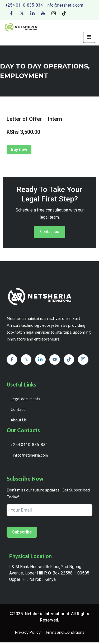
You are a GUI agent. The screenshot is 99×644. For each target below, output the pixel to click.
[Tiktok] (64, 13)
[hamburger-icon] (89, 37)
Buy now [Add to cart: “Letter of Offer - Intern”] (19, 149)
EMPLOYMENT (24, 76)
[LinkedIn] (32, 13)
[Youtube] (43, 13)
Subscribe (22, 534)
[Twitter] (22, 13)
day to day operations (44, 66)
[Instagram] (54, 13)
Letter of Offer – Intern (34, 119)
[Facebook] (11, 13)
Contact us (50, 233)
